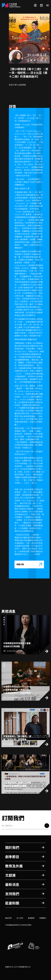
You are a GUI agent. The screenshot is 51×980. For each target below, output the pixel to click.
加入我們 (20, 918)
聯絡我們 (8, 918)
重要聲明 (31, 918)
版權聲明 (43, 918)
